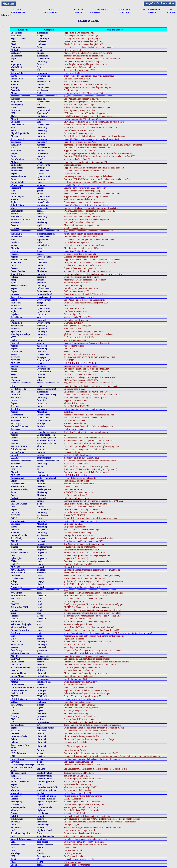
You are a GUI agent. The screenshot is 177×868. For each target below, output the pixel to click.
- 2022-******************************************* (89, 590)
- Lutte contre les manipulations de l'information (84, 449)
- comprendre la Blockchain (75, 742)
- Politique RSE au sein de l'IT (76, 481)
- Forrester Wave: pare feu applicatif (78, 782)
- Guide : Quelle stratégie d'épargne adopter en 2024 (85, 303)
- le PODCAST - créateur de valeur (78, 492)
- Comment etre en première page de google (82, 61)
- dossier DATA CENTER (74, 515)
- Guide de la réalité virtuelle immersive (80, 682)
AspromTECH (96, 12)
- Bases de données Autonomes (76, 865)
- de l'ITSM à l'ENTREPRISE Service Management (85, 466)
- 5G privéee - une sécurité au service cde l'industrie (85, 443)
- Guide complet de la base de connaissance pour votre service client (93, 274)
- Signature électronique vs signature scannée (82, 268)
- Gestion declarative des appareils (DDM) (81, 191)
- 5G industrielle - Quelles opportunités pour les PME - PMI (89, 441)
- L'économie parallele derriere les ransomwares (84, 171)
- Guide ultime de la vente (74, 420)
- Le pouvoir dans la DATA (74, 389)
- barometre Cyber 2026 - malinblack (79, 67)
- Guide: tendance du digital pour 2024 (80, 375)
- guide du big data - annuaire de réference (81, 802)
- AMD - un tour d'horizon (74, 573)
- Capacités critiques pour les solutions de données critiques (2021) (92, 630)
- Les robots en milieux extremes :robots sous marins (86, 839)
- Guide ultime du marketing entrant (78, 133)
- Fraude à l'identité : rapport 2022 (78, 564)
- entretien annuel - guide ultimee (77, 624)
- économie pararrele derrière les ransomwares (83, 56)
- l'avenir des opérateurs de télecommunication (83, 234)
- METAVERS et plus (72, 567)
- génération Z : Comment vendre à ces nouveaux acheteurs (89, 334)
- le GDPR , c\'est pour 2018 (75, 711)
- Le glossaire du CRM (73, 524)
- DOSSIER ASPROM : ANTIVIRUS (79, 363)
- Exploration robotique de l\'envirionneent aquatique (86, 690)
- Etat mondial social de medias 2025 (79, 222)
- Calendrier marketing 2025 (75, 285)
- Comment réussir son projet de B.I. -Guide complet (86, 472)
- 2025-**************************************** (88, 231)
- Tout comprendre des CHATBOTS (78, 773)
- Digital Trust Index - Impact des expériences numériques (88, 116)
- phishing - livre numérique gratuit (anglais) (82, 38)
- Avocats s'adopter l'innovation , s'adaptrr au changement (88, 426)
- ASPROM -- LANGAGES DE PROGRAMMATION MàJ (89, 357)
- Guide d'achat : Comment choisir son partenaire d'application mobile (93, 728)
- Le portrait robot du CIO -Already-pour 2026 (83, 93)
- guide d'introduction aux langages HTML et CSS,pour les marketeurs (93, 581)
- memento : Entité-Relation (75, 813)
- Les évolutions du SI (72, 489)
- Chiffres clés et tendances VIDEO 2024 (80, 380)
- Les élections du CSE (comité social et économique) (86, 659)
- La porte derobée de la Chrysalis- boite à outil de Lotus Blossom (91, 59)
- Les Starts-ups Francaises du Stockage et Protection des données (91, 759)
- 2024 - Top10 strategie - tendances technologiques (85, 432)
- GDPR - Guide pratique (74, 799)
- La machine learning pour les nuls (78, 859)
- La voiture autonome (72, 173)
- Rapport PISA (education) (75, 400)
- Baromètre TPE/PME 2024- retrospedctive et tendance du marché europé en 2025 (99, 156)
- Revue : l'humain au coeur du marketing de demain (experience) (91, 576)
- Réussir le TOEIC (71, 352)
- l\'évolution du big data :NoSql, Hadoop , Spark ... (85, 804)
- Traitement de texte (72, 329)
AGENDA (50, 10)
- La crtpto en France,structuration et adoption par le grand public (91, 570)
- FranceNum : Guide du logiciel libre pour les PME (85, 162)
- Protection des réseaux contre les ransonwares (83, 202)
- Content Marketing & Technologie (78, 676)
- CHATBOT (68, 349)
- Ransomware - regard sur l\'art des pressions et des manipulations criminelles (97, 662)
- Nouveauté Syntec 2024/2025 (76, 283)
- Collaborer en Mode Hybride (76, 498)
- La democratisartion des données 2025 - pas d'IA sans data (89, 182)
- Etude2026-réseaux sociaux (75, 82)
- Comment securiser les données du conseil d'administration (89, 665)
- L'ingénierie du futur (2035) (75, 558)
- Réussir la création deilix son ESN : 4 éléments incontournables (91, 194)
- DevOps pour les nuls (73, 856)
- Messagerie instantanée (73, 346)
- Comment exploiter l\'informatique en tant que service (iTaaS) (90, 753)
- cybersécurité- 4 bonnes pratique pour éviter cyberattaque (88, 76)
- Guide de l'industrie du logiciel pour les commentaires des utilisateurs (94, 136)
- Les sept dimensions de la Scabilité (79, 535)
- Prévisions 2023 (70, 487)
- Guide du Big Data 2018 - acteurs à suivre (82, 810)
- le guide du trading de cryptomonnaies (80, 547)
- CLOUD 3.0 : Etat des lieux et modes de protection (86, 607)
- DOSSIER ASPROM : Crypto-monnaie (80, 509)
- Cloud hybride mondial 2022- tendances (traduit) (85, 504)
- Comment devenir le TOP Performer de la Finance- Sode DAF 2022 (93, 501)
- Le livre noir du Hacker (73, 308)
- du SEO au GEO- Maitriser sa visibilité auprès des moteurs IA (90, 128)
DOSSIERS (78, 12)
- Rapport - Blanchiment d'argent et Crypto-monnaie (85, 196)
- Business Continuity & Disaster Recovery (82, 765)
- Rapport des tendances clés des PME (79, 142)
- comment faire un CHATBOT (76, 776)
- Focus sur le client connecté (75, 464)
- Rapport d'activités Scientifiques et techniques (83, 656)
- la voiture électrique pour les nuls (78, 670)
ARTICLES (78, 10)
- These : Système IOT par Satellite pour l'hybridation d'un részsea (92, 725)
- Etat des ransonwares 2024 (75, 311)
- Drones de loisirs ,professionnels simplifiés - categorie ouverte (91, 518)
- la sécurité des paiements (74, 340)
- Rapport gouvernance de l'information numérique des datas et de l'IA (93, 168)
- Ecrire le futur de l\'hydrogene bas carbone (82, 719)
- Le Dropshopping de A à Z (75, 495)
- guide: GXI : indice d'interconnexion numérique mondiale (89, 584)
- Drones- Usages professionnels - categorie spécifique (86, 555)
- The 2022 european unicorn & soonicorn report (84, 544)
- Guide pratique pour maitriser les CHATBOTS (84, 779)
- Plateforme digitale (72, 90)
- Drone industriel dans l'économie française (82, 833)
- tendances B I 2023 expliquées (77, 455)
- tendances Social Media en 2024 (77, 317)
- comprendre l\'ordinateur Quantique (79, 716)
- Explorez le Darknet (72, 165)
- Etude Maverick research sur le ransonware (82, 418)
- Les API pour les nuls (73, 850)
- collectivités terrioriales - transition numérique (84, 245)
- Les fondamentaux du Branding (77, 532)
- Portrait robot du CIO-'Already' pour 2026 (82, 119)
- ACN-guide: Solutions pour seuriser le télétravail (85, 596)
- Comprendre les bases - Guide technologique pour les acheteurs (91, 208)
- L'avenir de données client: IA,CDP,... (80, 214)
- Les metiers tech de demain (75, 320)
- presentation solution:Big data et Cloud (80, 830)
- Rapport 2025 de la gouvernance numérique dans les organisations (92, 139)
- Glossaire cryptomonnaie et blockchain (80, 257)
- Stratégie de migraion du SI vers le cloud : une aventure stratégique (93, 604)
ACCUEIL (18, 10)
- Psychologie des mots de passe (77, 619)
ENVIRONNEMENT (151, 10)
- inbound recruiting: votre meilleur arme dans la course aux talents (92, 613)
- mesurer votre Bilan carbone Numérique (81, 458)
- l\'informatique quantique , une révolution (81, 667)
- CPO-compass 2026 (72, 50)
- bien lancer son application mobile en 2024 (82, 265)
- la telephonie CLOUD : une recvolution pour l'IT (85, 599)
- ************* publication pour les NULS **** (85, 845)
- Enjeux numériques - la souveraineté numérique (84, 409)
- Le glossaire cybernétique (74, 527)
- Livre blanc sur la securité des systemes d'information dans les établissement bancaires (101, 819)
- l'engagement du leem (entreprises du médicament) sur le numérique (93, 636)
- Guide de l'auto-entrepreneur (76, 242)
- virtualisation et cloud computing (78, 836)
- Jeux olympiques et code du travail (78, 297)
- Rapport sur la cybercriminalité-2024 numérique (84, 294)
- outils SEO (68, 412)
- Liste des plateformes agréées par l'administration (85, 64)
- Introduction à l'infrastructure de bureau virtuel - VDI (87, 148)
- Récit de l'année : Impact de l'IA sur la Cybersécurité (86, 343)
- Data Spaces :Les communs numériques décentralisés (87, 561)
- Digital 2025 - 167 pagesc (75, 185)
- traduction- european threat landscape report (83, 125)
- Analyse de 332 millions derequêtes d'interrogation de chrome (90, 263)
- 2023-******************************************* (89, 461)
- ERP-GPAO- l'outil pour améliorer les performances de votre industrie (94, 122)
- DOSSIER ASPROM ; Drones (77, 475)
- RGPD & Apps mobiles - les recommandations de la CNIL (89, 211)
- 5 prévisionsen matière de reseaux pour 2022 (83, 541)
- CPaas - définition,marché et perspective (81, 225)
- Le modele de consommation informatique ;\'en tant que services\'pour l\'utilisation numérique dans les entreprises (113, 756)
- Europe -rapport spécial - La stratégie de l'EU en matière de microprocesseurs (97, 153)
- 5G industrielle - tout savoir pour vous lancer (83, 438)
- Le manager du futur (72, 452)
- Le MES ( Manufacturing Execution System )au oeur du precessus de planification (99, 822)
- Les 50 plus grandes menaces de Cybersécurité (84, 300)
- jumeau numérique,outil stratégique (79, 105)
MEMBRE (171, 12)
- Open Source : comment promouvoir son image (84, 842)
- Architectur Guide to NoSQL (76, 713)
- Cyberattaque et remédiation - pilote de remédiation (86, 369)
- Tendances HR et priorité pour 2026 (79, 70)
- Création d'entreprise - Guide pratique (80, 366)
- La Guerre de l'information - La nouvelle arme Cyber (86, 392)
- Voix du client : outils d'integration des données (84, 578)
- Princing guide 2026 (72, 73)
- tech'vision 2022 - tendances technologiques (82, 530)
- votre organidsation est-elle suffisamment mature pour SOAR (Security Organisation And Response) (107, 633)
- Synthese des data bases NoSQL (77, 784)
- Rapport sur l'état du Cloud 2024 (77, 251)
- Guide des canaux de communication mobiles (83, 512)
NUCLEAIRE (125, 10)
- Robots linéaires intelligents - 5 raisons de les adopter (87, 693)
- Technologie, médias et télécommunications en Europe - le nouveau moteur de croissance (102, 145)
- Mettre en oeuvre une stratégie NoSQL (80, 787)
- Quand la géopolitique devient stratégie (80, 36)
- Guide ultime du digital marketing (78, 790)
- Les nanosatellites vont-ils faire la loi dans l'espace (85, 653)
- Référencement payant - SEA (76, 291)
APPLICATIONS (18, 12)
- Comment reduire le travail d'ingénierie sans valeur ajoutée (89, 538)
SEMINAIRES (102, 10)
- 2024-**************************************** (88, 383)
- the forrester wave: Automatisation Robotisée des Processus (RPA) (92, 616)
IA (171, 10)
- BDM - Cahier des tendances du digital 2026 (83, 41)
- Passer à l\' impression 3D (75, 644)
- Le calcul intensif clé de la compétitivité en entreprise (87, 816)
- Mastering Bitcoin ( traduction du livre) (80, 807)
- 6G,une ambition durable (74, 685)
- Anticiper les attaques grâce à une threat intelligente (86, 102)
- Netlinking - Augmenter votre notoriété (80, 288)
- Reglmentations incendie (74, 639)
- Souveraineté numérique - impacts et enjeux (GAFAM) (87, 642)
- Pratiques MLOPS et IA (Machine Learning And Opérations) (90, 469)
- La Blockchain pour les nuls (75, 746)
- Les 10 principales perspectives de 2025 (81, 99)
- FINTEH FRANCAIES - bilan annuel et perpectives (86, 219)
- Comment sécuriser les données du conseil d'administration (89, 733)
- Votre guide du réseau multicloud (78, 762)
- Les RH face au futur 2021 (75, 679)
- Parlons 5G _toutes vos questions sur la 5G (82, 696)
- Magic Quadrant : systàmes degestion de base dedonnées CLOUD (92, 610)
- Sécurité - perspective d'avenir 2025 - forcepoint (84, 188)
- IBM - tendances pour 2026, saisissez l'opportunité (85, 113)
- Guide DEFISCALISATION (76, 406)
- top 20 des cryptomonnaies (75, 228)
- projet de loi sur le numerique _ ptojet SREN (83, 331)
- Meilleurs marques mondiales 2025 (79, 199)
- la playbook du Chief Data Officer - (79, 159)
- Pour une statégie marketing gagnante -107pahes (84, 397)
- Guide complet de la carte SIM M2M (79, 705)
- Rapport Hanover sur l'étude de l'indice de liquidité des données (91, 260)
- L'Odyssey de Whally (73, 323)
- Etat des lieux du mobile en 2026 (78, 79)
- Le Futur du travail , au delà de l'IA (79, 337)
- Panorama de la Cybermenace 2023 (79, 354)
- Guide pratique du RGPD (74, 601)
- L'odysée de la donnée (73, 429)
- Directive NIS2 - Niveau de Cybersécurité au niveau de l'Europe (91, 395)
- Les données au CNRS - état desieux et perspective (85, 731)
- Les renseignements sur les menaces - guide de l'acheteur (88, 176)
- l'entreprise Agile (71, 825)
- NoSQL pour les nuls (72, 853)
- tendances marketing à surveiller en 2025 (81, 217)
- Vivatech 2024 (70, 306)
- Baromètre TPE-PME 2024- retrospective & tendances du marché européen (96, 179)
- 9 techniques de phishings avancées (79, 110)
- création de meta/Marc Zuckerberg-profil (81, 587)
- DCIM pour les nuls (72, 862)
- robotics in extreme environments (78, 688)
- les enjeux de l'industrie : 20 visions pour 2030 (84, 553)
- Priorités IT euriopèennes (74, 423)
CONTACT (151, 12)
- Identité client (69, 848)
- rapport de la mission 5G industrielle (79, 478)
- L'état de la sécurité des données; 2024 (80, 254)
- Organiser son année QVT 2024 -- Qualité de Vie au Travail (89, 377)
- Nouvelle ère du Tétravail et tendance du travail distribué (88, 627)
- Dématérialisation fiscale (74, 750)
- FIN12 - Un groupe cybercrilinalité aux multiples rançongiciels (91, 446)
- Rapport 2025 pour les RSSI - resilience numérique (86, 205)
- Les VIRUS (68, 360)
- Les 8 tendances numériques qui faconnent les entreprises (88, 240)
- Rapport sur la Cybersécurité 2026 (78, 33)
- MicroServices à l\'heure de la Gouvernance (82, 796)
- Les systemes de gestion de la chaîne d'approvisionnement (89, 47)
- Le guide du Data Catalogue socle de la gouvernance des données (92, 650)
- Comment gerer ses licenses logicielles (80, 708)
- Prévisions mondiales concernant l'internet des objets (86, 107)
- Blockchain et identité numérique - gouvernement (85, 673)
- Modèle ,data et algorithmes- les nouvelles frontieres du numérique (93, 827)
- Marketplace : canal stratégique (77, 326)
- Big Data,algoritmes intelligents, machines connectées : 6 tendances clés (95, 769)
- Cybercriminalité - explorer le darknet (80, 237)
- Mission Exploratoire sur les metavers (80, 484)
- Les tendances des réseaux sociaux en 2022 (82, 550)
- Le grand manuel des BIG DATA (78, 793)
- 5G (65, 435)
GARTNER (125, 12)
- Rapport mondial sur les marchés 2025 (80, 151)
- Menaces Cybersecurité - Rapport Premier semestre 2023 (88, 415)
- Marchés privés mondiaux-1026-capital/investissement (87, 53)
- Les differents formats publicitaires (79, 130)
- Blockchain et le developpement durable (81, 736)
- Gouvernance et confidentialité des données (82, 507)
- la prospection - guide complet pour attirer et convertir (87, 271)
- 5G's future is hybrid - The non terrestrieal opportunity (87, 621)
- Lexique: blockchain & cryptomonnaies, (81, 521)
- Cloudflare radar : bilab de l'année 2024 (81, 248)
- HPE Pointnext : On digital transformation (82, 722)
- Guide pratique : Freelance (75, 314)
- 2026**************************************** (87, 96)
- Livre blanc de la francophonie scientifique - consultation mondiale (93, 593)
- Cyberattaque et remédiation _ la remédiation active (86, 372)
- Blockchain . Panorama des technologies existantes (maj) (88, 739)
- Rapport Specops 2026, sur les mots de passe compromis (88, 87)
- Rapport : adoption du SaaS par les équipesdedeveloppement (90, 386)
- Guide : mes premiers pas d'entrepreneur (81, 277)
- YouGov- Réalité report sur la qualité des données (85, 84)
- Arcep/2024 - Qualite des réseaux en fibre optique (85, 280)
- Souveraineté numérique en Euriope (79, 699)
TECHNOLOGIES (51, 12)
